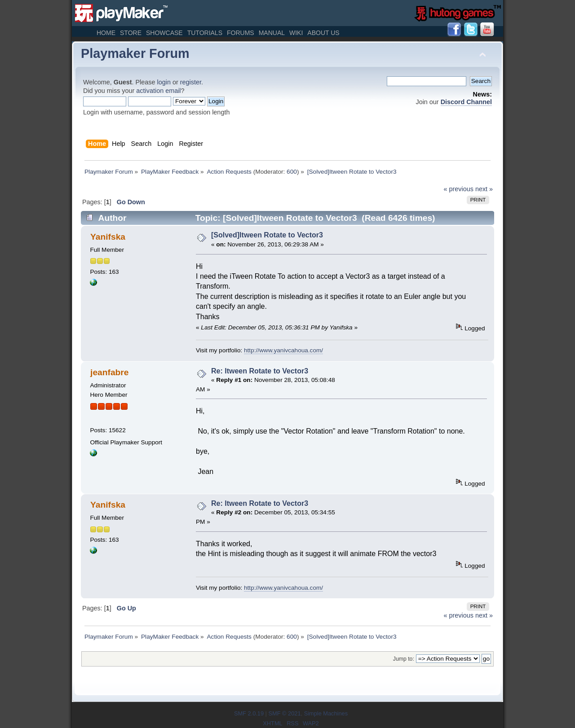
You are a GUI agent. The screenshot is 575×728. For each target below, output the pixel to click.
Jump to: (404, 659)
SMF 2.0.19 (249, 713)
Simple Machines (326, 713)
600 (292, 172)
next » (484, 189)
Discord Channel (466, 102)
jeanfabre (109, 372)
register (191, 82)
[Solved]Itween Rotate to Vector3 (267, 235)
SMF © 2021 (284, 713)
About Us (323, 33)
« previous (459, 189)
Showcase (164, 33)
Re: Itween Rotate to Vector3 (260, 371)
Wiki (296, 33)
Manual (272, 33)
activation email (158, 91)
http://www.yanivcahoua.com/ (283, 350)
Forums (241, 33)
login (164, 82)
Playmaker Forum (135, 53)
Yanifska (108, 237)
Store (131, 33)
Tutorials (205, 33)
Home (106, 33)
